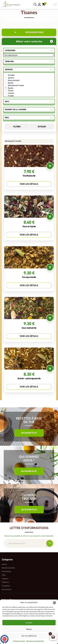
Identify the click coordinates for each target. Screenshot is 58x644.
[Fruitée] (6, 96)
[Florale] (6, 91)
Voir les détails (29, 184)
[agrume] (6, 78)
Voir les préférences (29, 636)
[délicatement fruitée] (6, 85)
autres (4, 564)
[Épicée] (6, 88)
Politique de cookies (19, 641)
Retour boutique (29, 32)
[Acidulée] (6, 75)
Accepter (29, 623)
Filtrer (17, 127)
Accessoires (7, 589)
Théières (5, 582)
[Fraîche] (6, 93)
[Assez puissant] (6, 80)
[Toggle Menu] (55, 4)
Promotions (6, 571)
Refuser (29, 629)
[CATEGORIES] (29, 55)
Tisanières (6, 586)
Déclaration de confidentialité (35, 641)
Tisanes (5, 579)
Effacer (42, 127)
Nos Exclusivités (8, 568)
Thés (4, 575)
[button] (54, 603)
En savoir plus (29, 433)
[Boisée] (6, 83)
